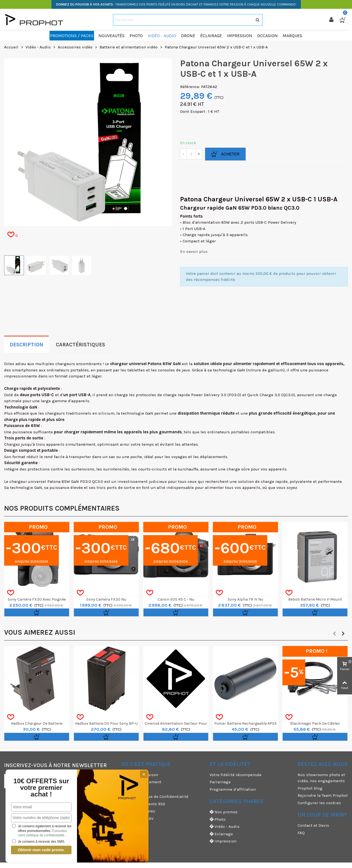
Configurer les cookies (319, 803)
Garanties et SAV (137, 818)
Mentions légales (138, 811)
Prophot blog (310, 788)
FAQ (301, 833)
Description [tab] (26, 345)
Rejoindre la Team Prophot (323, 795)
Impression (223, 841)
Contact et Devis (313, 825)
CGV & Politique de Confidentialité (155, 796)
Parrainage (220, 782)
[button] (334, 634)
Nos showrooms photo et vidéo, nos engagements (321, 778)
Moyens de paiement (141, 782)
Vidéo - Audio (225, 827)
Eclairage (221, 834)
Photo (218, 819)
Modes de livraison (140, 775)
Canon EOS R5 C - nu (176, 599)
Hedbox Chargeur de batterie (37, 723)
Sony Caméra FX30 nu (106, 599)
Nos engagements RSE (144, 804)
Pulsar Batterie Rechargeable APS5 (245, 723)
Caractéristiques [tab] (80, 345)
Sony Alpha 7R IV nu (245, 599)
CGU (125, 789)
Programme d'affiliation (233, 789)
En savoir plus (194, 251)
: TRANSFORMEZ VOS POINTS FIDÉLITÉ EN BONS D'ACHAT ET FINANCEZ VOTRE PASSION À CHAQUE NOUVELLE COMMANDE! (176, 4)
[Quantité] (191, 154)
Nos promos (224, 812)
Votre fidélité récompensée (236, 775)
